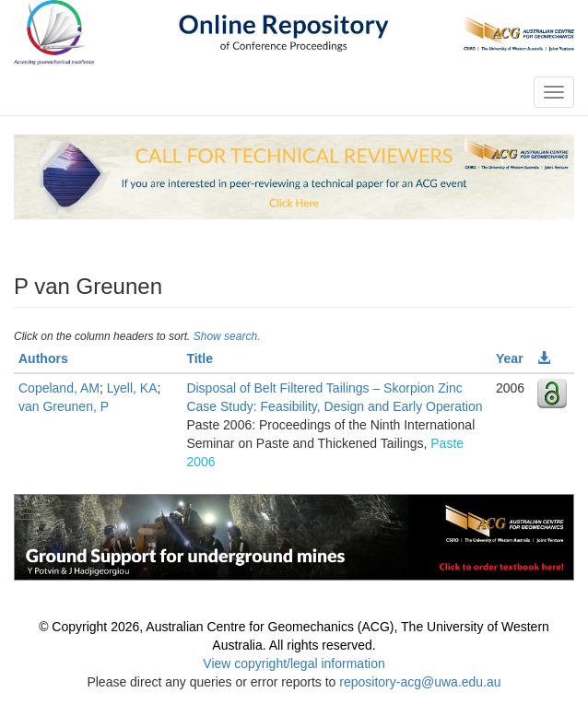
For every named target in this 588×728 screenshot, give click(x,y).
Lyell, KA (132, 388)
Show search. (227, 336)
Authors (43, 358)
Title (200, 358)
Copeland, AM (59, 388)
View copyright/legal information (294, 663)
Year (510, 358)
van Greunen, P (64, 406)
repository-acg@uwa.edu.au (420, 682)
